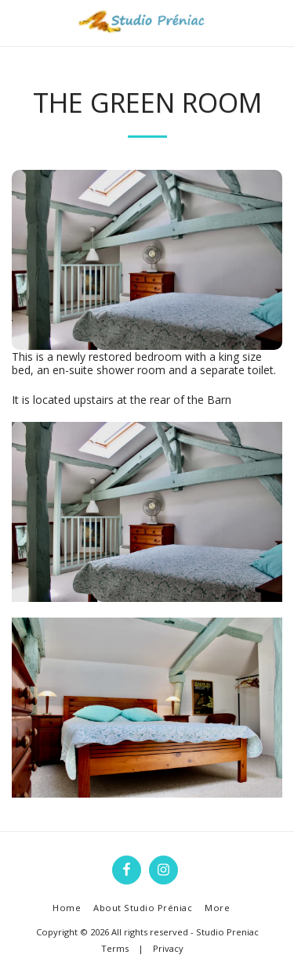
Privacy (168, 948)
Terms (115, 948)
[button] (17, 22)
